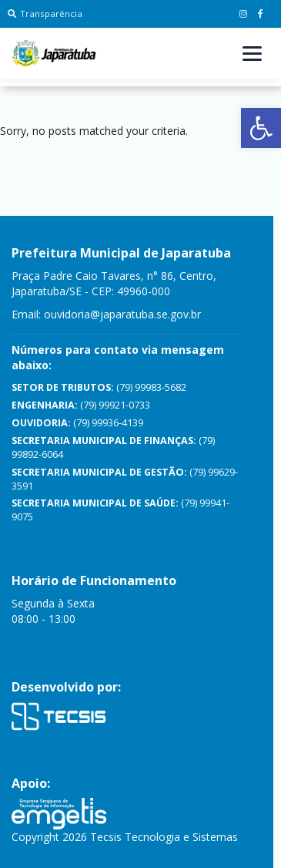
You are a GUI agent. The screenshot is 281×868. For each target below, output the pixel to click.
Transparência (45, 13)
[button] (261, 128)
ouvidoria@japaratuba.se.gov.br (122, 314)
